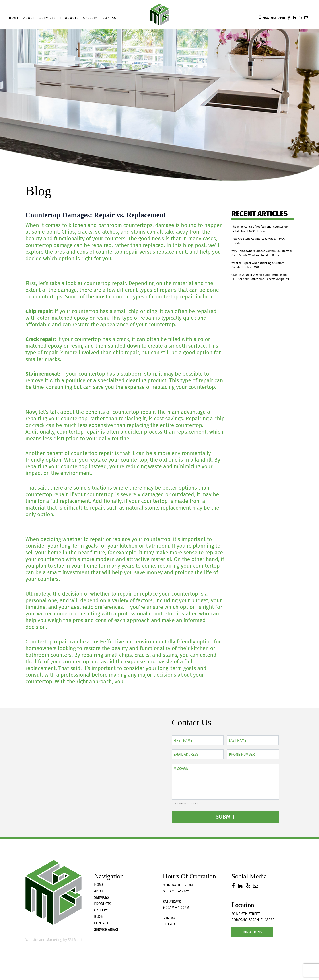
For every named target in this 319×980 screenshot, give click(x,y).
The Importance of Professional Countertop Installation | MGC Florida (261, 230)
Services (48, 18)
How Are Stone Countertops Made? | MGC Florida (260, 244)
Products (69, 18)
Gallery (91, 18)
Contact (110, 18)
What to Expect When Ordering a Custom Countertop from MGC (257, 277)
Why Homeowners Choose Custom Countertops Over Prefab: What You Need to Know (260, 260)
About (29, 18)
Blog (98, 917)
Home (14, 18)
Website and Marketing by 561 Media (54, 940)
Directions (252, 932)
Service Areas (106, 930)
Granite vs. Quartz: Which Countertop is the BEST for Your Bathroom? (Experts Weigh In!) (261, 294)
